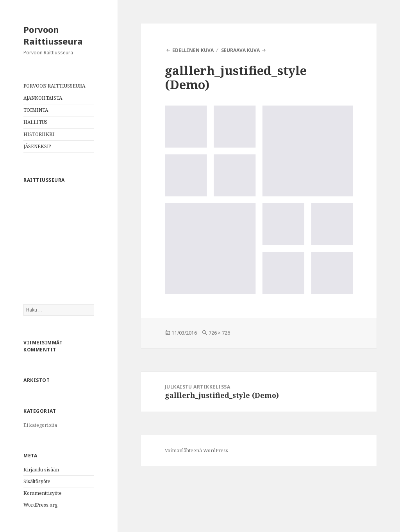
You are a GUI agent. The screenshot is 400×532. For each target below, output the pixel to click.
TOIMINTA (36, 110)
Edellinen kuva (193, 50)
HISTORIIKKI (39, 134)
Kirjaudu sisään (41, 470)
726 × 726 (219, 333)
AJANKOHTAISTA (43, 98)
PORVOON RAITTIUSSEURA (54, 86)
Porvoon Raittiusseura (53, 35)
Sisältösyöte (37, 481)
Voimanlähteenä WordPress (196, 450)
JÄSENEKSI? (37, 146)
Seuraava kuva (240, 50)
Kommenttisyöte (43, 493)
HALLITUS (36, 122)
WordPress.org (40, 505)
